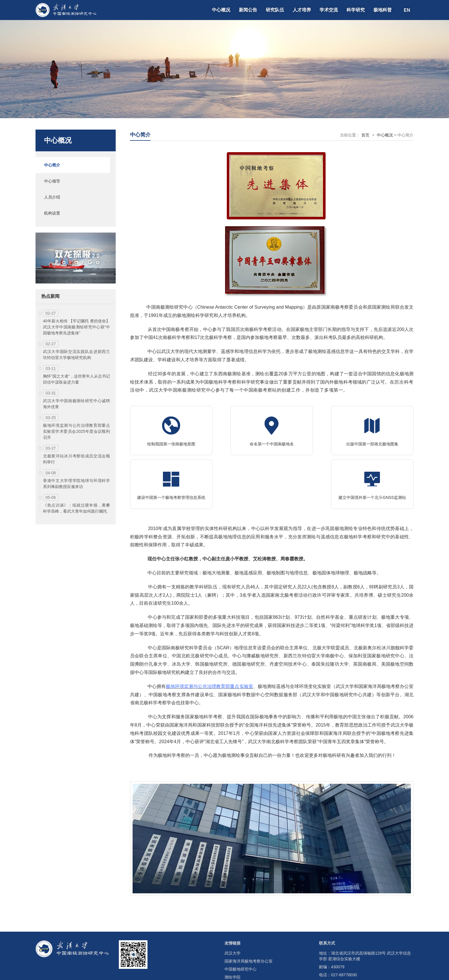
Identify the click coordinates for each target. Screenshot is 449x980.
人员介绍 (52, 197)
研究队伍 (275, 10)
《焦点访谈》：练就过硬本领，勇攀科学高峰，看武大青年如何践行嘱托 (76, 508)
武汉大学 (233, 916)
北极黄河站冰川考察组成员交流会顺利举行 (76, 459)
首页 (365, 135)
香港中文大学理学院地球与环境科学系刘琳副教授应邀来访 (76, 484)
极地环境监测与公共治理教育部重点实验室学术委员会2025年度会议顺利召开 (76, 431)
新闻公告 (248, 10)
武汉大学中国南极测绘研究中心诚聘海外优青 (76, 404)
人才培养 (302, 10)
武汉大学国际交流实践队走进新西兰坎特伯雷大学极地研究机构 (76, 355)
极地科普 (383, 10)
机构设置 (52, 213)
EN (407, 10)
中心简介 (52, 165)
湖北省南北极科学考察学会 (249, 956)
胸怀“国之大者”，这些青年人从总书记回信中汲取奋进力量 (76, 379)
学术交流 (329, 10)
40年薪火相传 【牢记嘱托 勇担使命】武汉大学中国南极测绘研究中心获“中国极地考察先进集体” (76, 327)
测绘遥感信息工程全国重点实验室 (255, 948)
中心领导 (52, 181)
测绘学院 (233, 940)
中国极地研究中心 (241, 932)
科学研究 (356, 10)
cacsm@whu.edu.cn (349, 946)
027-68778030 (344, 938)
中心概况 (221, 10)
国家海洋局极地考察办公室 (249, 924)
